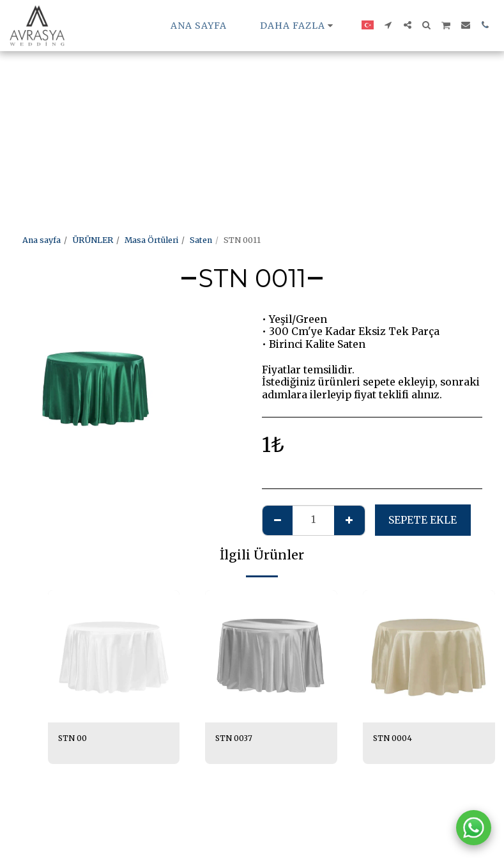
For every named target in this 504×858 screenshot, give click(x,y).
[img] (114, 656)
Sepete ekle (423, 520)
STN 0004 (393, 738)
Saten (201, 240)
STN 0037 (234, 738)
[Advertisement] (240, 90)
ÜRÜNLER (93, 240)
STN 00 (73, 738)
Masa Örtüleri (151, 240)
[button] (388, 25)
